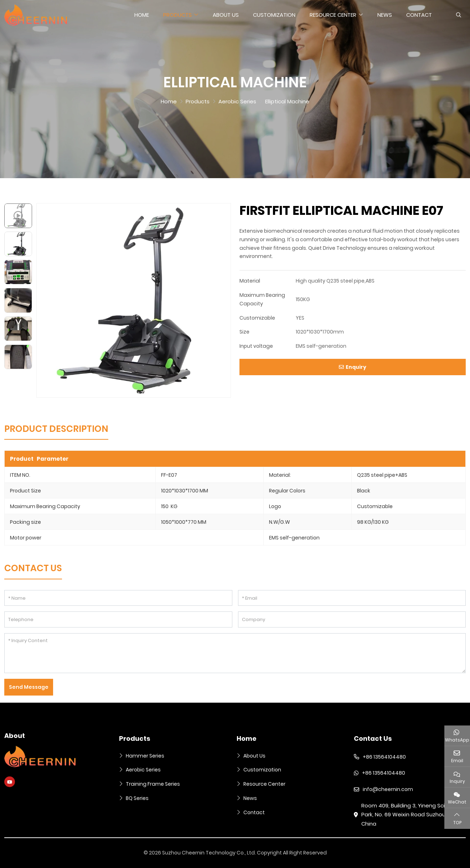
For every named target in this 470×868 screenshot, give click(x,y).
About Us (226, 15)
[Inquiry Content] (235, 653)
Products (177, 15)
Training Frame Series (153, 784)
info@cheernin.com (388, 789)
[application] (134, 300)
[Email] (352, 598)
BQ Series (137, 798)
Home (142, 15)
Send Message (29, 687)
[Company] (352, 619)
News (385, 15)
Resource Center (333, 15)
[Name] (118, 598)
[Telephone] (118, 619)
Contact (419, 15)
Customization (274, 15)
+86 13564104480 (384, 757)
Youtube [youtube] (10, 782)
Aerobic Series (143, 770)
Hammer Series (145, 756)
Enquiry (353, 367)
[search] (458, 15)
